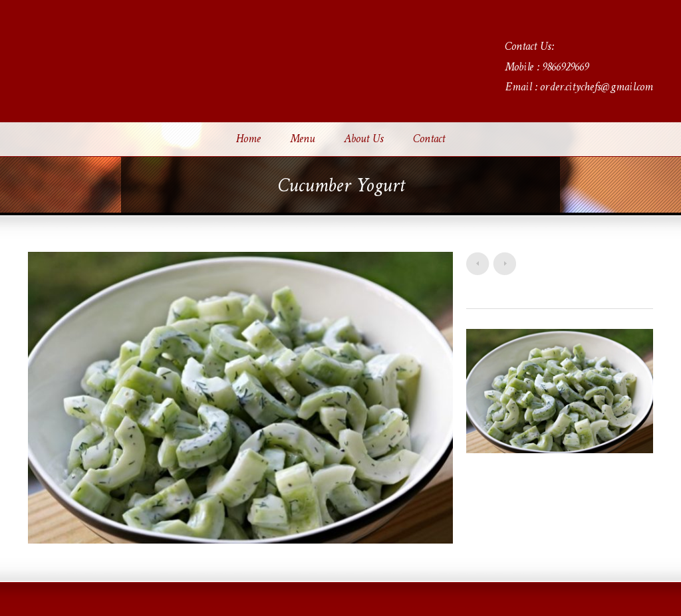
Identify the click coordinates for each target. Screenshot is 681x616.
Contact (429, 140)
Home (248, 140)
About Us (364, 140)
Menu (302, 140)
